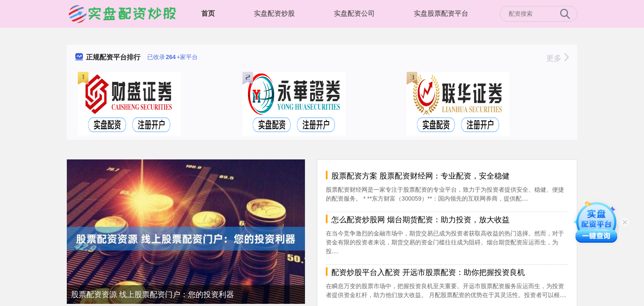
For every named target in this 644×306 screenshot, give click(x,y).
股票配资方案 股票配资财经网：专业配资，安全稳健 (420, 176)
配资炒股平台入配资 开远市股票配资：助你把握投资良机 (428, 272)
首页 (208, 13)
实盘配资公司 (354, 13)
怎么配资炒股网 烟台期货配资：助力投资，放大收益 (420, 220)
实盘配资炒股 (274, 13)
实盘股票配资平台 (441, 13)
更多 (557, 58)
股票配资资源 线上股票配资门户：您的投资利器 (152, 295)
